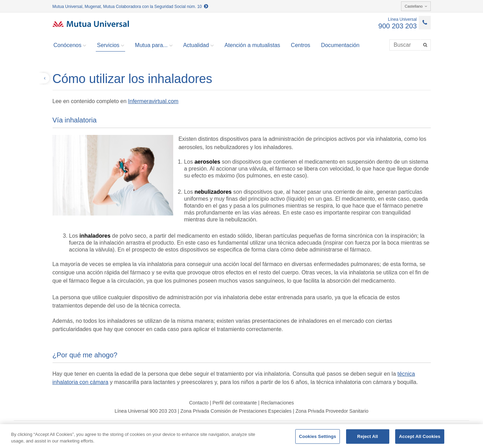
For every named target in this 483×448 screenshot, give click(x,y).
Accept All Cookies (420, 436)
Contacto (199, 403)
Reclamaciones (277, 403)
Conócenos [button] (70, 45)
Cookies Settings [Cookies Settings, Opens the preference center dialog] (318, 436)
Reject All (368, 436)
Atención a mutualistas (252, 45)
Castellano (416, 6)
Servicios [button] (110, 45)
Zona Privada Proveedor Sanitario (332, 411)
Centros (300, 45)
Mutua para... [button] (154, 45)
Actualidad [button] (199, 45)
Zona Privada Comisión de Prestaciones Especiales (236, 411)
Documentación (340, 45)
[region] (241, 436)
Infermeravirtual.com (153, 101)
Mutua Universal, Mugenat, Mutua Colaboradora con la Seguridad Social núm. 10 (131, 7)
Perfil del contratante (234, 403)
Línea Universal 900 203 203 (145, 411)
